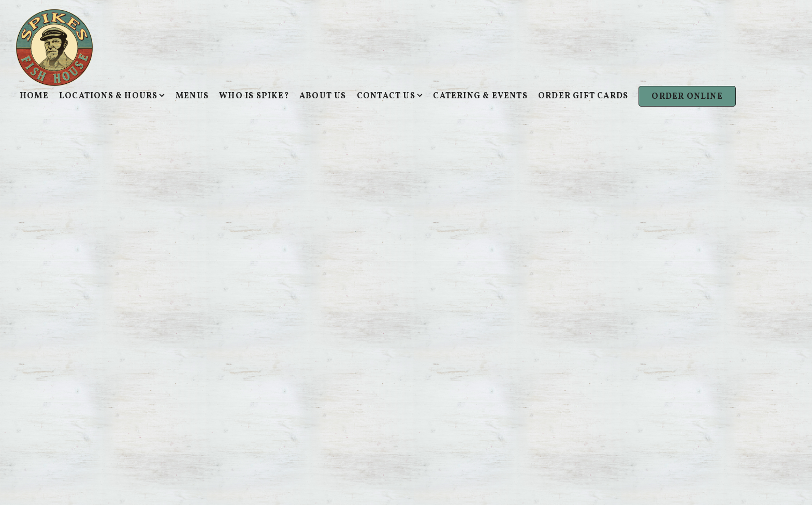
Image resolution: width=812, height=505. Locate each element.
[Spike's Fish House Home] (54, 47)
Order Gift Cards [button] (583, 96)
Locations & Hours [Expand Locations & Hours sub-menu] (112, 96)
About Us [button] (323, 96)
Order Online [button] (687, 97)
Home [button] (34, 96)
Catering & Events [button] (480, 96)
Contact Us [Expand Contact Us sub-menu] (390, 96)
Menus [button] (192, 96)
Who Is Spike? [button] (254, 96)
